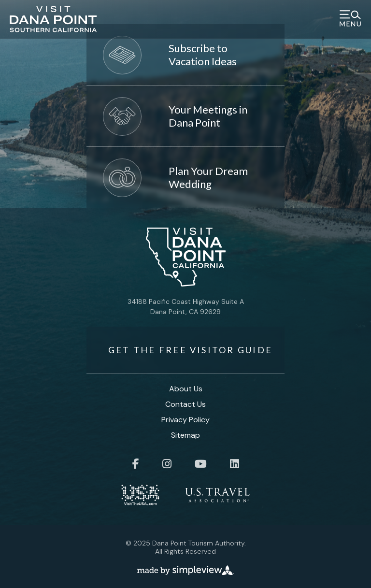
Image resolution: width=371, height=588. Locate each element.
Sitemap (185, 435)
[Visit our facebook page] (136, 464)
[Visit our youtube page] (201, 464)
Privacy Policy (185, 420)
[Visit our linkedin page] (235, 464)
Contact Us (185, 404)
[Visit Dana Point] (53, 22)
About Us (186, 389)
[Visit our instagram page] (167, 464)
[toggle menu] (350, 19)
